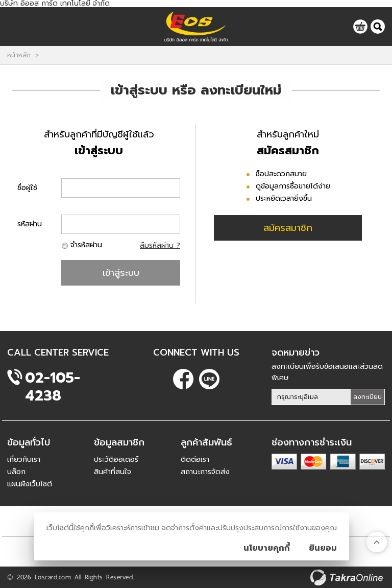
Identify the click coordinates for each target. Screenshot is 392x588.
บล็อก (16, 472)
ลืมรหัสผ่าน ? (160, 245)
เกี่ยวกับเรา (24, 460)
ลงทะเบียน (367, 397)
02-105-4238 (53, 378)
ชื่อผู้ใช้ (27, 188)
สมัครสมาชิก (288, 228)
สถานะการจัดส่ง (205, 472)
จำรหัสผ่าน (86, 245)
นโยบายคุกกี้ (267, 548)
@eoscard (209, 379)
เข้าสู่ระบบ (121, 273)
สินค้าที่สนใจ (113, 472)
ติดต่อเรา (195, 460)
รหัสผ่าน (30, 224)
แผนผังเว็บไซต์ (30, 484)
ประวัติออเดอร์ (116, 460)
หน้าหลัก (19, 55)
